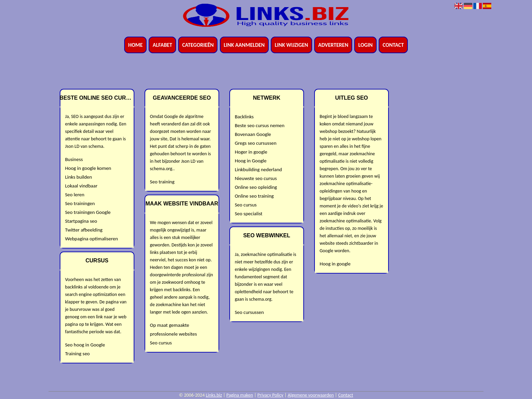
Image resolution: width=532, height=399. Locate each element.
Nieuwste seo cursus (256, 178)
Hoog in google (335, 264)
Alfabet (162, 45)
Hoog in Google (251, 161)
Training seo (78, 354)
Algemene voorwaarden (311, 395)
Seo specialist (249, 214)
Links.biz (214, 395)
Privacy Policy (271, 395)
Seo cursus (161, 343)
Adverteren (333, 45)
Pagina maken (240, 395)
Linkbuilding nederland (258, 169)
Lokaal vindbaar (81, 186)
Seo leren (75, 195)
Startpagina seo (81, 221)
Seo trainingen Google (88, 212)
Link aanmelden (244, 45)
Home (136, 45)
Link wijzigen (291, 45)
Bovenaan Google (253, 134)
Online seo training (254, 196)
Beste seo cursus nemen (260, 125)
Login (365, 45)
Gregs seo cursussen (256, 143)
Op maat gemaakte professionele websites (174, 330)
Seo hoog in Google (85, 345)
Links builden (79, 177)
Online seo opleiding (256, 187)
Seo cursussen (249, 312)
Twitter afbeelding (84, 230)
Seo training (162, 182)
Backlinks (244, 117)
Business (74, 159)
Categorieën (198, 45)
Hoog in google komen (88, 168)
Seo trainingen (80, 203)
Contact (393, 45)
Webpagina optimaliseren (92, 239)
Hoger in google (251, 152)
